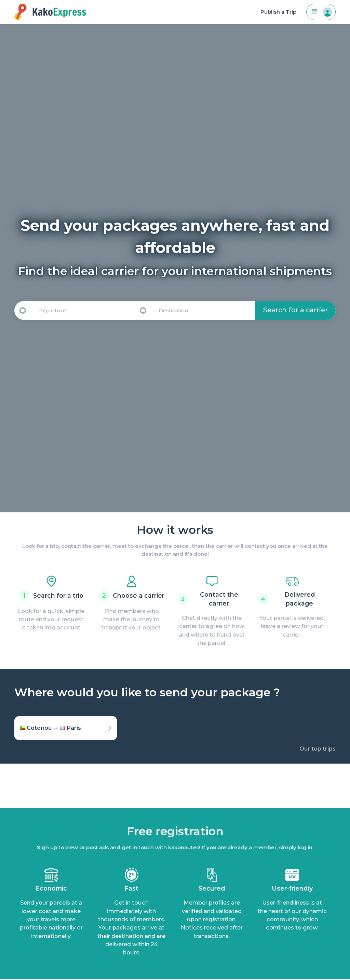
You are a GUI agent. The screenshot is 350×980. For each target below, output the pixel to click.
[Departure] (83, 310)
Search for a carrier (295, 310)
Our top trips (318, 749)
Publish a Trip (278, 12)
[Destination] (206, 310)
